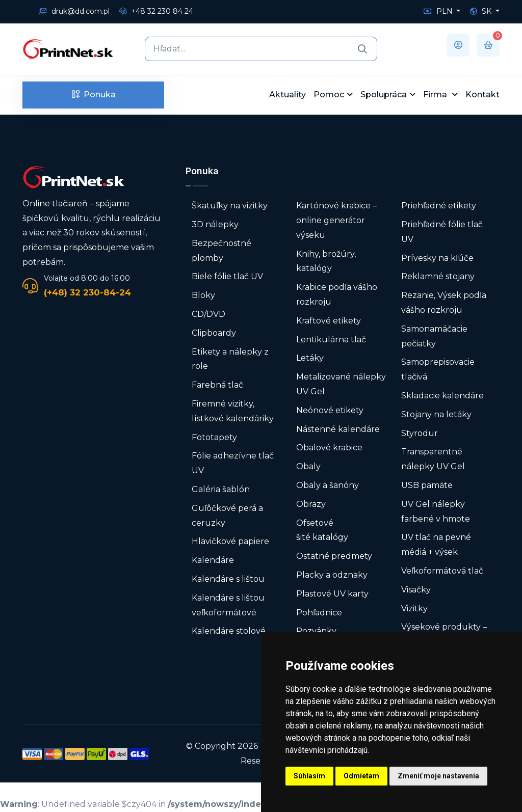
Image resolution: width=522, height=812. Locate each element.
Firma (436, 94)
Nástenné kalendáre (338, 429)
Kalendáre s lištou (228, 579)
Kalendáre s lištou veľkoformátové (228, 605)
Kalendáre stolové (229, 631)
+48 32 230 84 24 (156, 11)
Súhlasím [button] (309, 776)
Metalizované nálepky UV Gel (341, 384)
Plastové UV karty (333, 594)
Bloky (203, 295)
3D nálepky (215, 224)
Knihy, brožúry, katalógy (326, 261)
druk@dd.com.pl (74, 11)
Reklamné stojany (438, 276)
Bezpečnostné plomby (221, 251)
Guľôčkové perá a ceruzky (227, 516)
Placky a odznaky (332, 575)
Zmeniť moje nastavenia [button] (438, 776)
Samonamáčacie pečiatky (434, 336)
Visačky (416, 590)
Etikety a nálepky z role (230, 359)
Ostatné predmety (334, 556)
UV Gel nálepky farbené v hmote (436, 511)
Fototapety (214, 437)
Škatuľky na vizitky (230, 206)
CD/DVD (208, 314)
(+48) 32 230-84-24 (87, 292)
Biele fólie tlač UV (227, 276)
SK (482, 11)
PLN (439, 11)
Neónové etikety (330, 410)
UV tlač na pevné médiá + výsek (436, 545)
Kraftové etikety (329, 321)
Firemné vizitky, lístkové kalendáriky (233, 411)
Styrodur (420, 433)
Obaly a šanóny (328, 485)
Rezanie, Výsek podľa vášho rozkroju (444, 303)
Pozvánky (316, 631)
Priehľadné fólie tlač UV (442, 232)
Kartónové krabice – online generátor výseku (336, 220)
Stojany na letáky (436, 414)
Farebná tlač (217, 385)
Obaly (308, 466)
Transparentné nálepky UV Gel (433, 459)
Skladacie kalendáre (442, 396)
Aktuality (288, 94)
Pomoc (329, 94)
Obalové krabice (329, 448)
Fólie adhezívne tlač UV (233, 463)
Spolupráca (384, 94)
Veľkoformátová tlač (442, 571)
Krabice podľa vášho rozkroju (337, 294)
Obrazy (311, 504)
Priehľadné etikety (439, 206)
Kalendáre (213, 560)
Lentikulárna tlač (331, 340)
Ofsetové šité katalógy (323, 530)
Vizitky (414, 608)
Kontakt (482, 94)
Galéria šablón (221, 489)
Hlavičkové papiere (230, 541)
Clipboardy (214, 333)
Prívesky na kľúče (437, 258)
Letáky (310, 358)
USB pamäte (427, 485)
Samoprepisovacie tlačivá (438, 369)
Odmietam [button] (361, 776)
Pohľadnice (319, 613)
